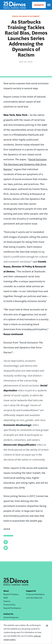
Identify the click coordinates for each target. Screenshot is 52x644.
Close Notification (47, 632)
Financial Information (35, 594)
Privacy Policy (9, 604)
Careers (7, 601)
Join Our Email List (34, 598)
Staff (6, 598)
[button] (6, 542)
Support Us (31, 591)
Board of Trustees (11, 594)
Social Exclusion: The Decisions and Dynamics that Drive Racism (25, 164)
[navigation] (49, 5)
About (6, 591)
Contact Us (8, 614)
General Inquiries (11, 617)
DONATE (39, 5)
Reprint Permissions (12, 608)
